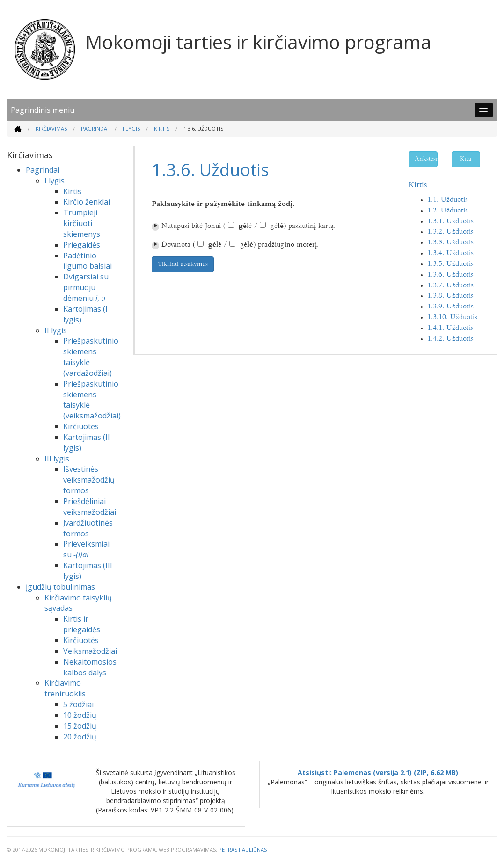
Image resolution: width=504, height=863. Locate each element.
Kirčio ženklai (87, 202)
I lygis (131, 128)
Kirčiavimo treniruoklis (65, 688)
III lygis (57, 459)
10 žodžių (80, 715)
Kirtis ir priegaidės (82, 624)
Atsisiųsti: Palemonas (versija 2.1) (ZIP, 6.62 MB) (378, 772)
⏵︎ (155, 227)
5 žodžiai (78, 704)
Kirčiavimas (51, 128)
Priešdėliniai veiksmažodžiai (90, 507)
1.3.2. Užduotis (450, 232)
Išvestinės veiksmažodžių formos (89, 480)
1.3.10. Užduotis (452, 318)
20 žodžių (80, 737)
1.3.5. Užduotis (450, 264)
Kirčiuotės (81, 426)
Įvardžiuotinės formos (88, 528)
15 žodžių (80, 726)
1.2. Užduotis (448, 211)
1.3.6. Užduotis (450, 275)
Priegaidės (82, 245)
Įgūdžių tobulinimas (60, 587)
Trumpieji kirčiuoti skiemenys (82, 223)
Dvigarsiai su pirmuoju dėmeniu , (86, 287)
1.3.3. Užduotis (450, 243)
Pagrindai (95, 128)
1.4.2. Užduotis (450, 339)
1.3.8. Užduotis (450, 296)
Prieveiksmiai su (86, 549)
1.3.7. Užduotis (450, 286)
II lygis (56, 330)
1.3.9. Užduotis (450, 307)
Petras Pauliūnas (243, 850)
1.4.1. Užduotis (450, 328)
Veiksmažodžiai (90, 651)
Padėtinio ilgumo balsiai (88, 261)
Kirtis (162, 128)
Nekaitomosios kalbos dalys (90, 667)
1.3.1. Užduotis (450, 222)
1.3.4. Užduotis (450, 253)
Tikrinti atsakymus (183, 264)
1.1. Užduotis (448, 200)
